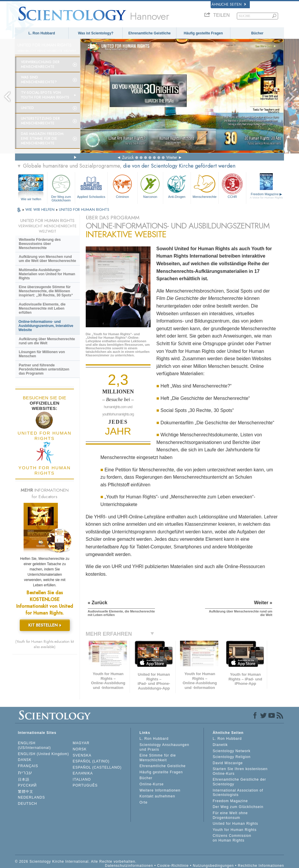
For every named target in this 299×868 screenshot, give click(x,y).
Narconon (150, 186)
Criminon (122, 186)
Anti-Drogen (177, 186)
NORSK (80, 749)
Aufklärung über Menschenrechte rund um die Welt (47, 341)
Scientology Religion (232, 757)
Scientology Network (232, 751)
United (27, 108)
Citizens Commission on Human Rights (232, 838)
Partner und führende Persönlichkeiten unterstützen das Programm (44, 369)
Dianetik (220, 745)
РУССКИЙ (27, 785)
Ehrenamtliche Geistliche (149, 33)
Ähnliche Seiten (229, 4)
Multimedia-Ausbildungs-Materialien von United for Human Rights (47, 274)
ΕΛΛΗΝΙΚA (83, 773)
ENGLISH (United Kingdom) (43, 754)
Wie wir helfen (31, 199)
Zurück (128, 157)
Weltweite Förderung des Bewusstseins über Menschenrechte (40, 244)
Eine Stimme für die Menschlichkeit (158, 758)
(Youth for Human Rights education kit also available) (45, 644)
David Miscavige (228, 763)
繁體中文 (26, 792)
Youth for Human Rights (235, 830)
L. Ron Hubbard (42, 33)
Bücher (257, 33)
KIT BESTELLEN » (45, 625)
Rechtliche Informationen (261, 866)
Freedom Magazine (266, 196)
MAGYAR (81, 743)
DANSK (25, 760)
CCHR (232, 186)
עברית (25, 773)
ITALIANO (82, 779)
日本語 (24, 779)
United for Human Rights (235, 824)
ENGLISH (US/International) (34, 745)
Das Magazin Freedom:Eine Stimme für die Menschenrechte (43, 138)
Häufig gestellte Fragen (203, 33)
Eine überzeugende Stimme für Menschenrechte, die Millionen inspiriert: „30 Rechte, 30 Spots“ (46, 291)
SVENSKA (82, 755)
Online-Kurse (152, 784)
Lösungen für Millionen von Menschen (42, 354)
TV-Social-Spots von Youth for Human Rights (45, 95)
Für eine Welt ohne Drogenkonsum (230, 815)
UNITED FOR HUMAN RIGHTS (84, 210)
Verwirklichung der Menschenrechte (40, 64)
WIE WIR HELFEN (41, 210)
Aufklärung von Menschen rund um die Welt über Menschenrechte (48, 259)
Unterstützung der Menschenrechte (40, 121)
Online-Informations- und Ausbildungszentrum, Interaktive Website (46, 326)
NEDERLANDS (32, 797)
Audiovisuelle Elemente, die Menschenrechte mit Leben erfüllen (42, 308)
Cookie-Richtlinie (173, 866)
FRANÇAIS (28, 766)
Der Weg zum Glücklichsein (61, 187)
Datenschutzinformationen (129, 866)
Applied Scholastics (91, 186)
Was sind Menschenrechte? (39, 80)
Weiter (172, 157)
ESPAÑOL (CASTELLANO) (97, 767)
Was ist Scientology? (96, 33)
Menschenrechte (205, 186)
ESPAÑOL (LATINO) (91, 761)
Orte (144, 802)
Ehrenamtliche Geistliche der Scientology (239, 782)
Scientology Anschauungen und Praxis (165, 747)
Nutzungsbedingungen (213, 866)
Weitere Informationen (160, 790)
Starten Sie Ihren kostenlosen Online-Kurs (240, 771)
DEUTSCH (28, 804)
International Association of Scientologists (238, 793)
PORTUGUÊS (85, 785)
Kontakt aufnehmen (157, 796)
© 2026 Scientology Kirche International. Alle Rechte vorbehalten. (76, 862)
